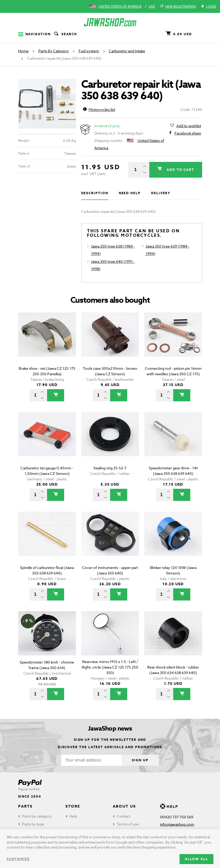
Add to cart (180, 170)
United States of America (120, 6)
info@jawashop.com (177, 824)
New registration (178, 7)
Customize (18, 859)
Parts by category (37, 816)
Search (65, 34)
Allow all (196, 859)
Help (73, 816)
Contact (123, 816)
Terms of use (128, 824)
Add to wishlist (189, 126)
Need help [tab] (130, 193)
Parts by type (33, 824)
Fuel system (89, 51)
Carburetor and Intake (127, 51)
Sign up (140, 760)
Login (209, 7)
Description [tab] (95, 193)
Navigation (34, 34)
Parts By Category (54, 51)
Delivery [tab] (161, 193)
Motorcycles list (99, 109)
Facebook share (188, 133)
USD (152, 6)
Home (23, 51)
